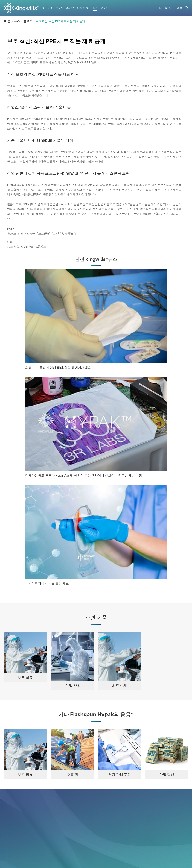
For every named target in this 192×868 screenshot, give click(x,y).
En (165, 8)
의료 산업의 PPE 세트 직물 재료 (27, 247)
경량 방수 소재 (70, 190)
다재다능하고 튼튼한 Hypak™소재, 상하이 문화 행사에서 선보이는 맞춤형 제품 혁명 (84, 475)
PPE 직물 (90, 62)
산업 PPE (72, 685)
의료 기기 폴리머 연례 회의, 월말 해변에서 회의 (58, 368)
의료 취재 (120, 685)
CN (159, 8)
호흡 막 (72, 775)
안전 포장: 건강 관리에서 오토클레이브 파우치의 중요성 (42, 233)
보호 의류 (25, 678)
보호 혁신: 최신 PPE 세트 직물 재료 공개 (60, 21)
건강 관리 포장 (120, 775)
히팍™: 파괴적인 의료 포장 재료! (47, 583)
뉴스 (17, 21)
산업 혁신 (167, 775)
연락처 (104, 8)
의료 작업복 (74, 62)
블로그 (28, 21)
